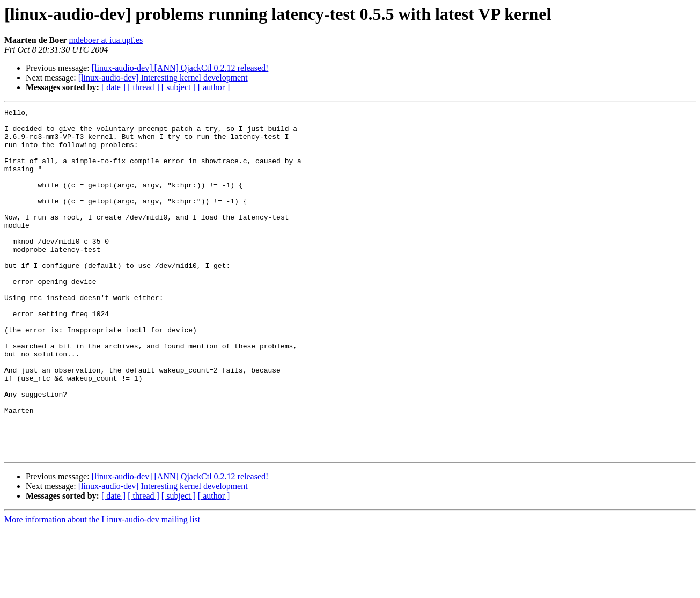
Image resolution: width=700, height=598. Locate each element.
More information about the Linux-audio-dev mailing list (102, 589)
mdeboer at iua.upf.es (106, 40)
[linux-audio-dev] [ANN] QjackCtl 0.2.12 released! (180, 68)
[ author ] (214, 87)
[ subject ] (179, 87)
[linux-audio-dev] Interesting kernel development (163, 78)
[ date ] (113, 87)
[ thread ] (143, 87)
